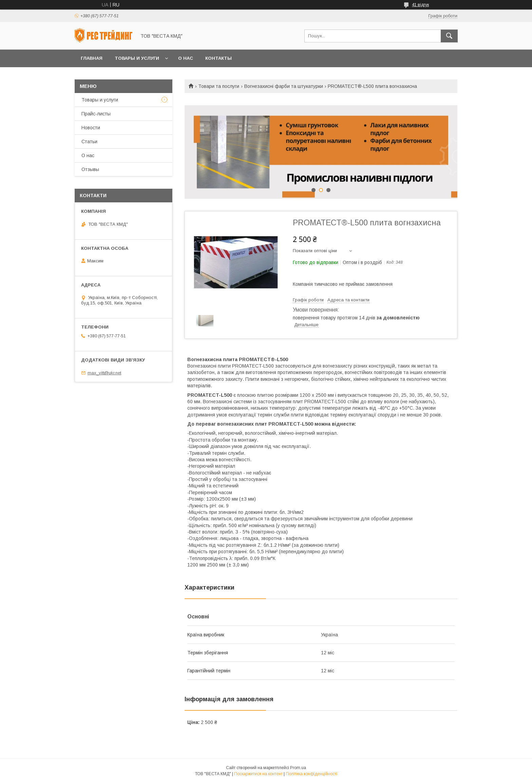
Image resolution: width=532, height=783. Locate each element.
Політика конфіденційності (311, 774)
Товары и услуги (137, 58)
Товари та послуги (219, 86)
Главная (92, 58)
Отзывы (90, 169)
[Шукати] (449, 36)
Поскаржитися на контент (258, 774)
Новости (91, 128)
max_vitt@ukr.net (104, 373)
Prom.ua (298, 768)
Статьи (89, 142)
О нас (186, 58)
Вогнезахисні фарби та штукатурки (284, 86)
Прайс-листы (96, 114)
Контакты (218, 58)
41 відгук (420, 5)
